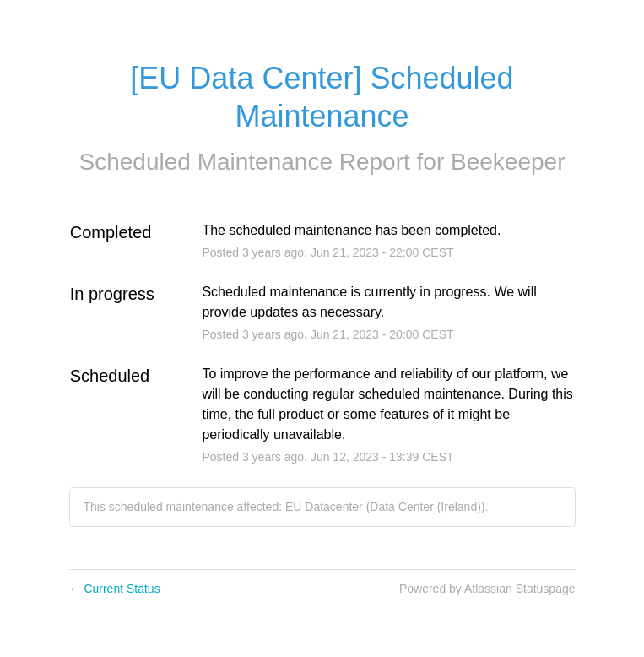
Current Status (115, 589)
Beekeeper (508, 162)
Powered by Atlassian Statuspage (487, 589)
